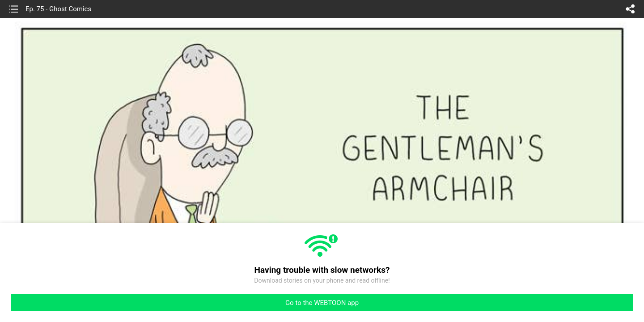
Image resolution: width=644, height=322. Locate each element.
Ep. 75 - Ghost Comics (58, 9)
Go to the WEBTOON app (322, 303)
